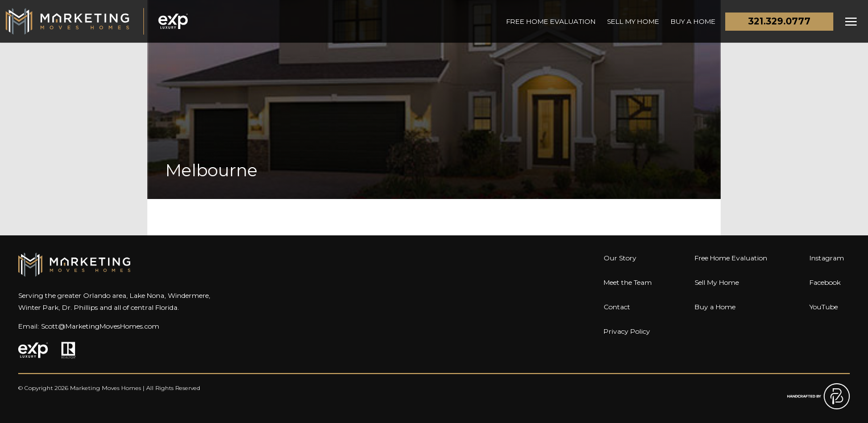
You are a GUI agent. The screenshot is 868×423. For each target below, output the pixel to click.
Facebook (825, 282)
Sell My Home (633, 21)
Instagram (827, 258)
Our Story (620, 258)
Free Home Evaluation (551, 21)
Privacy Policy (627, 331)
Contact (617, 307)
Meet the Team (628, 282)
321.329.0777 (779, 21)
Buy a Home (693, 21)
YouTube (824, 307)
